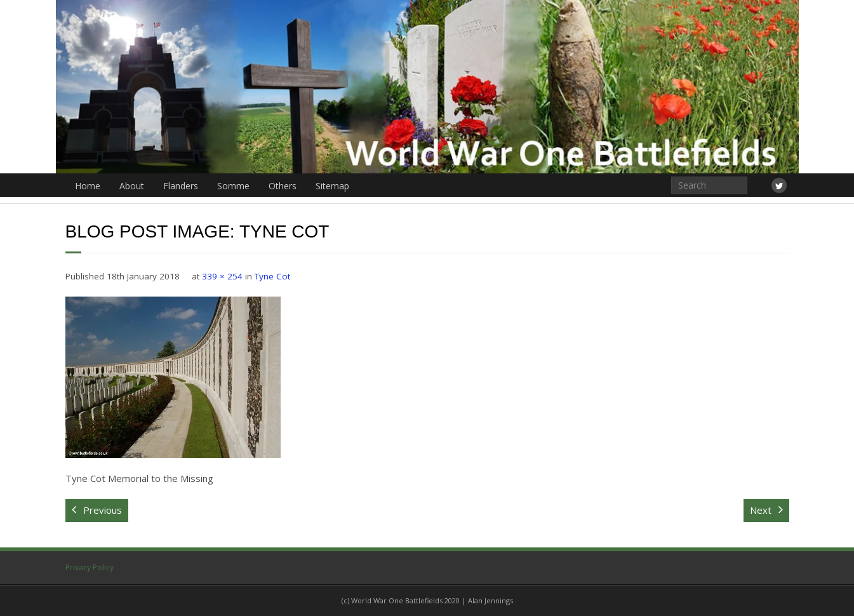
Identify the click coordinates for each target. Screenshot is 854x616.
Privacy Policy (90, 567)
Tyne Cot (272, 276)
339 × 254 (222, 276)
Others (283, 186)
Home (88, 186)
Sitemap (332, 186)
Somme (233, 186)
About (132, 186)
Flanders (181, 186)
